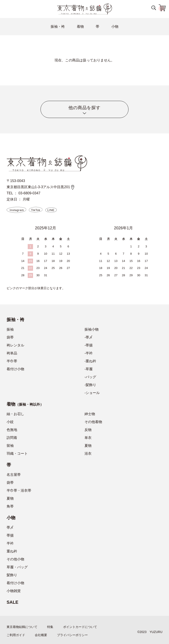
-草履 (89, 369)
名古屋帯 (14, 475)
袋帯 (10, 337)
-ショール (92, 393)
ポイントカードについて (80, 627)
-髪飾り (90, 385)
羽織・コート (17, 454)
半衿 (10, 543)
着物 (80, 27)
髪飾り (12, 575)
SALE (12, 602)
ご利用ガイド (16, 635)
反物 (88, 430)
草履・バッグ (17, 567)
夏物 (88, 446)
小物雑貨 (14, 591)
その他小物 (15, 559)
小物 (115, 27)
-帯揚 (89, 345)
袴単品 (12, 353)
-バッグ (90, 377)
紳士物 (90, 414)
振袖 (10, 329)
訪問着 (12, 438)
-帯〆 (89, 337)
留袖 (10, 446)
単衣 (88, 438)
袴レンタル (15, 345)
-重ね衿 (90, 361)
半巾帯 (12, 361)
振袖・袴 (58, 27)
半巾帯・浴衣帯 (19, 490)
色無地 (12, 430)
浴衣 (88, 454)
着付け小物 (15, 369)
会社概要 (41, 635)
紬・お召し (15, 414)
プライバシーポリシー (72, 635)
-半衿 (89, 353)
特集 (50, 627)
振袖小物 (92, 329)
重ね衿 (12, 551)
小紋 (10, 422)
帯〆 (10, 527)
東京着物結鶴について (22, 627)
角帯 (10, 506)
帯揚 (10, 535)
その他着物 (93, 422)
